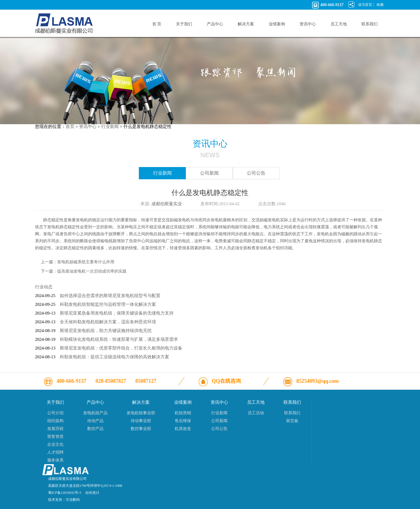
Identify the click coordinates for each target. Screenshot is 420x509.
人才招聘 (55, 452)
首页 (70, 127)
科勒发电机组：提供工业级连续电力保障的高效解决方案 (114, 357)
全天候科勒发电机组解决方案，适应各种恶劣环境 (108, 322)
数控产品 (95, 429)
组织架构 (55, 421)
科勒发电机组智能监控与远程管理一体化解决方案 (108, 304)
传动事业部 (141, 421)
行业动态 (44, 287)
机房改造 (183, 429)
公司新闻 (209, 173)
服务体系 (55, 460)
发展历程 (55, 429)
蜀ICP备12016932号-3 (65, 493)
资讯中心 (88, 127)
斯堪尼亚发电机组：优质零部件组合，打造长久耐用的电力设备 (121, 348)
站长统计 (92, 493)
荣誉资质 (55, 437)
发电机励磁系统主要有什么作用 (86, 262)
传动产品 (95, 421)
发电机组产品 (95, 413)
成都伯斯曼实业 (167, 204)
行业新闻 (110, 127)
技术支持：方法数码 (64, 500)
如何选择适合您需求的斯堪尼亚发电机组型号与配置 (110, 296)
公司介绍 (55, 413)
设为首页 (365, 5)
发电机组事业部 (141, 413)
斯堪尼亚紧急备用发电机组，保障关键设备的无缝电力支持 (117, 313)
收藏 (380, 5)
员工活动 (256, 413)
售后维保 (183, 421)
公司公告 (256, 173)
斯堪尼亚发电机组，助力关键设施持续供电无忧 (106, 331)
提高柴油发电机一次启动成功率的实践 (92, 271)
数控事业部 (141, 429)
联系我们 (292, 413)
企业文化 (55, 444)
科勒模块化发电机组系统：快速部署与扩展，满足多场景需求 (119, 339)
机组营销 (183, 413)
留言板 (292, 421)
